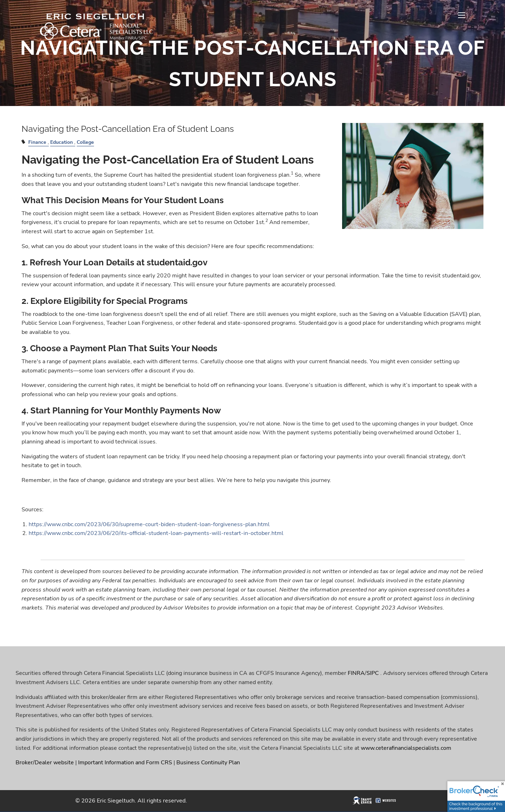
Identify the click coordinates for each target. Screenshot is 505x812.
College (85, 142)
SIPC (373, 673)
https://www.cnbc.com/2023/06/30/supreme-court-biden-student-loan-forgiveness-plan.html (149, 524)
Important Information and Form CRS (125, 763)
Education (61, 142)
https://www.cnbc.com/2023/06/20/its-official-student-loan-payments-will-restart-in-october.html (156, 533)
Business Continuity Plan (208, 763)
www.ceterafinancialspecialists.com (406, 748)
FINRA (356, 673)
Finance (37, 142)
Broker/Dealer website (45, 763)
